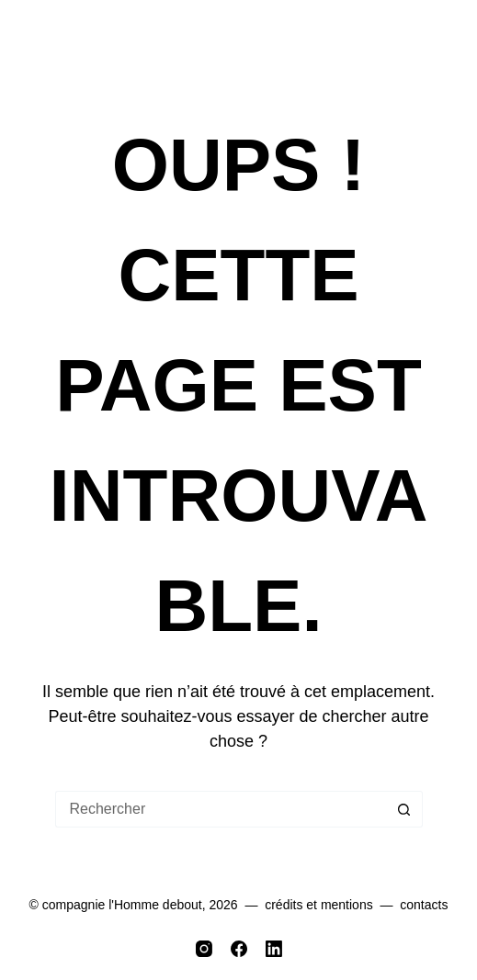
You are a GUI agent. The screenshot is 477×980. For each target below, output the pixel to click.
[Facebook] (239, 949)
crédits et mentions (319, 905)
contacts (424, 905)
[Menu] (442, 39)
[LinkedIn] (274, 949)
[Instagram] (204, 949)
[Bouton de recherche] (404, 809)
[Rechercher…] (221, 809)
